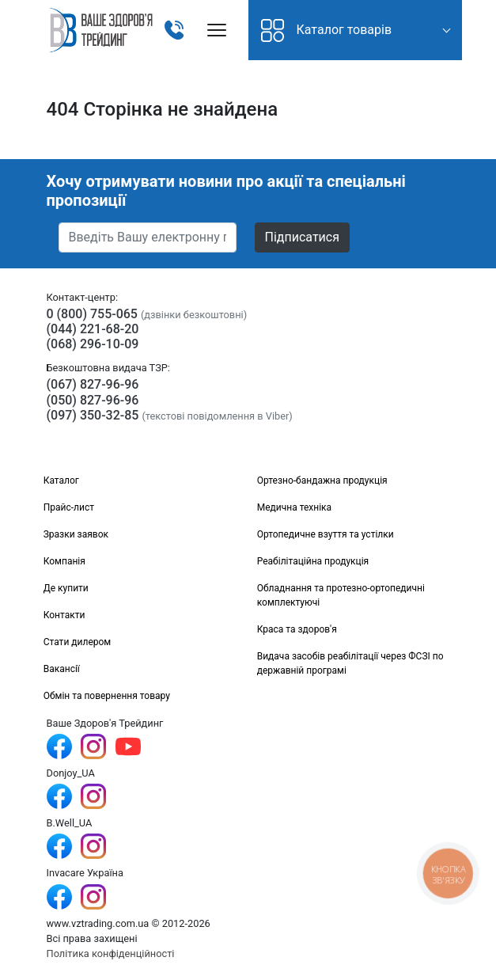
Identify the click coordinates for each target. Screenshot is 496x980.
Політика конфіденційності (111, 953)
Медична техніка (294, 507)
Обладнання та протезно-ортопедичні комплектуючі (341, 595)
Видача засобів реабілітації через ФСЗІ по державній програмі (350, 663)
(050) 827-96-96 (93, 400)
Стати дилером (78, 642)
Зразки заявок (76, 534)
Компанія (64, 561)
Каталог (61, 481)
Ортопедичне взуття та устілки (326, 534)
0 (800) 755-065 (92, 314)
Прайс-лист (69, 507)
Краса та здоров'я (297, 629)
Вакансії (62, 669)
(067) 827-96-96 (93, 384)
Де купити (66, 588)
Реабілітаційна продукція (313, 561)
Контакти (64, 615)
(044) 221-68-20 (93, 329)
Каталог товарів (327, 30)
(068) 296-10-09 (93, 344)
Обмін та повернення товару (107, 696)
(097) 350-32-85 (93, 415)
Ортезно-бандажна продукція (322, 481)
